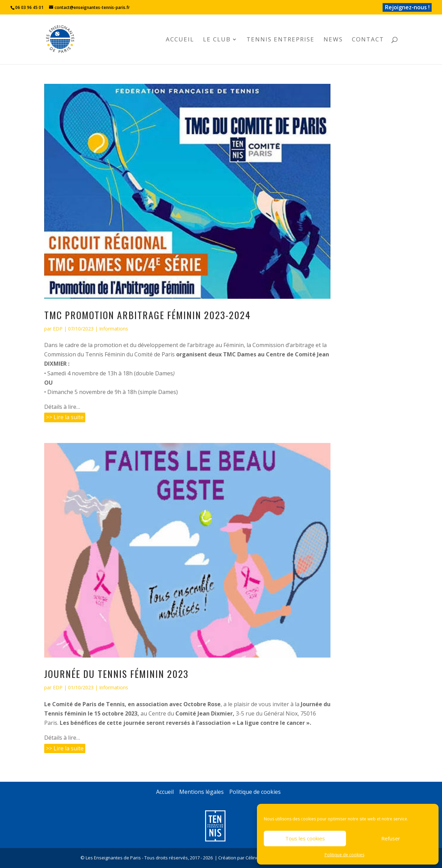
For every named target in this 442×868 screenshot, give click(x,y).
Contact (368, 40)
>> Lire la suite (65, 417)
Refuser (391, 838)
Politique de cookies (344, 855)
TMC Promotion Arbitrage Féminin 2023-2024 (147, 315)
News (333, 40)
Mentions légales (201, 792)
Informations (114, 329)
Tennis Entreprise (281, 40)
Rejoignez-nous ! (407, 7)
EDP (58, 329)
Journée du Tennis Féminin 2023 (116, 674)
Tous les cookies (305, 838)
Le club (217, 40)
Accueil (180, 40)
